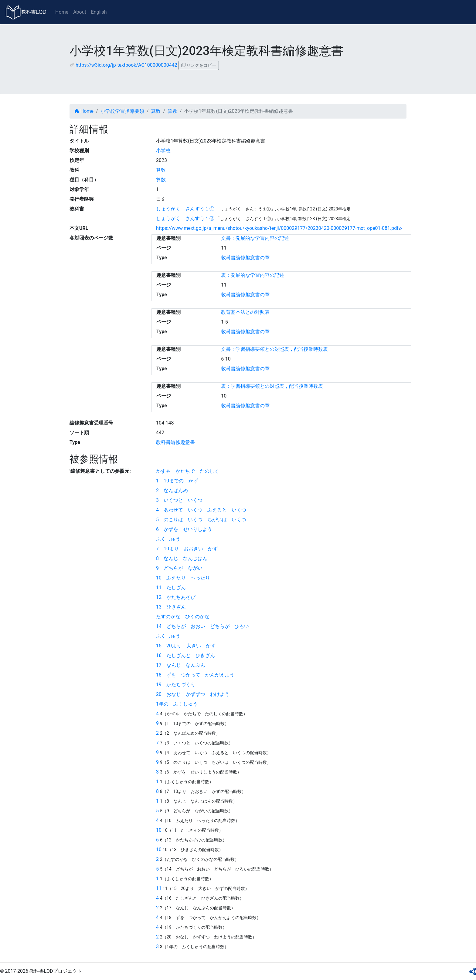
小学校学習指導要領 (122, 111)
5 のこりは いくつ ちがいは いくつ (201, 520)
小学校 (163, 151)
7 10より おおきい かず (187, 549)
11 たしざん (171, 587)
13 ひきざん (171, 607)
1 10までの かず (177, 481)
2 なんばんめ (172, 490)
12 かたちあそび (176, 597)
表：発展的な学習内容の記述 (253, 275)
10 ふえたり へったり (183, 578)
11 (159, 888)
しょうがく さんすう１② (185, 218)
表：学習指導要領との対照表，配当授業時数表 (272, 386)
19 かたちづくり (176, 685)
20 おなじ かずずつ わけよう (193, 694)
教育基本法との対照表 (245, 312)
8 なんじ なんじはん (182, 558)
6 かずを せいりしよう (184, 529)
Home (62, 12)
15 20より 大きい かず (186, 646)
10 (159, 830)
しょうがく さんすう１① (185, 209)
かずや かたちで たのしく (188, 471)
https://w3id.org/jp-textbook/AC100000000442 (126, 65)
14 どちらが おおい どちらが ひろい (202, 626)
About (80, 12)
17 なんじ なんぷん (181, 665)
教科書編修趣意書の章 (245, 258)
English (99, 12)
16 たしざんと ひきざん (185, 655)
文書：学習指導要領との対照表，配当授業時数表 (274, 349)
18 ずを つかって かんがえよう (195, 675)
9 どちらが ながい (179, 568)
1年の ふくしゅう (177, 704)
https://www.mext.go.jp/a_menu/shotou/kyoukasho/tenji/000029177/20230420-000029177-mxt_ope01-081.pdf (277, 228)
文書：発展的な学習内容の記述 (255, 238)
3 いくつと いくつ (179, 500)
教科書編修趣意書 (175, 442)
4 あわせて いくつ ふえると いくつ (201, 510)
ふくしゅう (168, 539)
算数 (156, 111)
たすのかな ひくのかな (183, 617)
